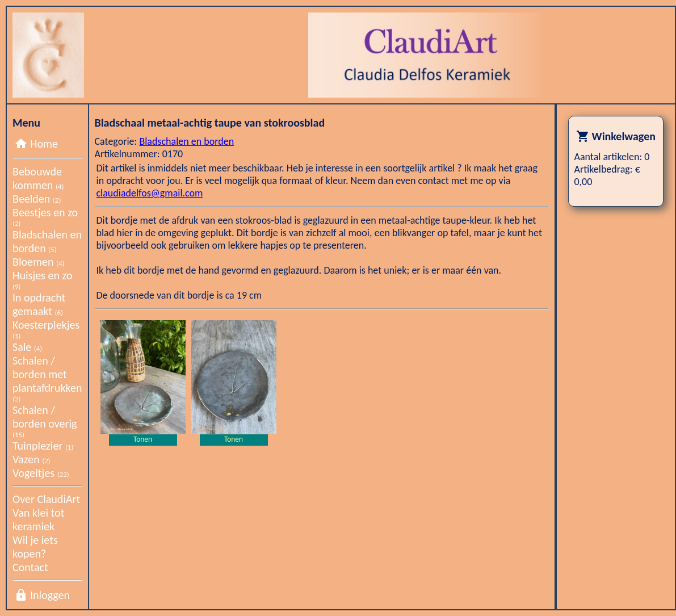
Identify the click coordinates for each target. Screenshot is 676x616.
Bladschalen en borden (47, 241)
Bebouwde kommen (38, 178)
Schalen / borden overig (45, 421)
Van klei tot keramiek (38, 519)
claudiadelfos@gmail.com (150, 193)
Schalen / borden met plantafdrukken (47, 378)
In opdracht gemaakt (39, 304)
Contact (30, 567)
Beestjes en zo (45, 217)
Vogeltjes (41, 473)
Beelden (37, 199)
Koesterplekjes (46, 329)
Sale (27, 347)
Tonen (143, 439)
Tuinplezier (43, 446)
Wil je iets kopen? (35, 547)
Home (44, 144)
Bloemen (38, 262)
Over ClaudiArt (46, 499)
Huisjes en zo (42, 280)
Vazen (32, 459)
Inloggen (50, 595)
